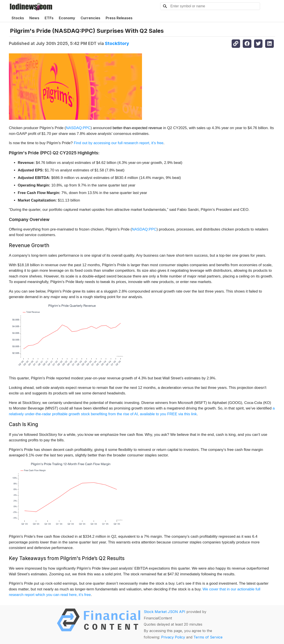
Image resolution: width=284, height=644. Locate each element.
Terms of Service (208, 637)
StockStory (117, 43)
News (34, 18)
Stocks (18, 18)
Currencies (90, 18)
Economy (67, 18)
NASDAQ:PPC (78, 128)
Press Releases (119, 18)
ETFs (49, 18)
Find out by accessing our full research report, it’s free (118, 143)
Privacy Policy (173, 637)
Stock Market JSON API (165, 612)
